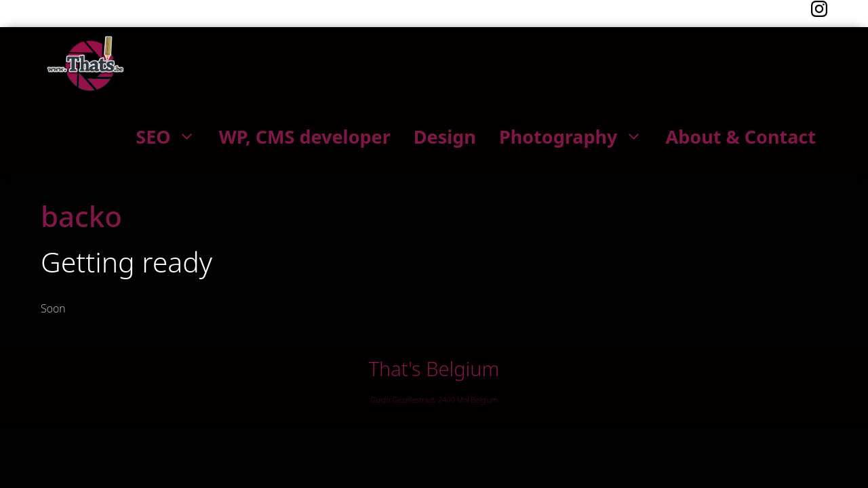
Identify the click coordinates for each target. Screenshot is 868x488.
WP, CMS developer (305, 137)
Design (445, 137)
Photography (577, 137)
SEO (171, 137)
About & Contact (741, 137)
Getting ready (126, 262)
